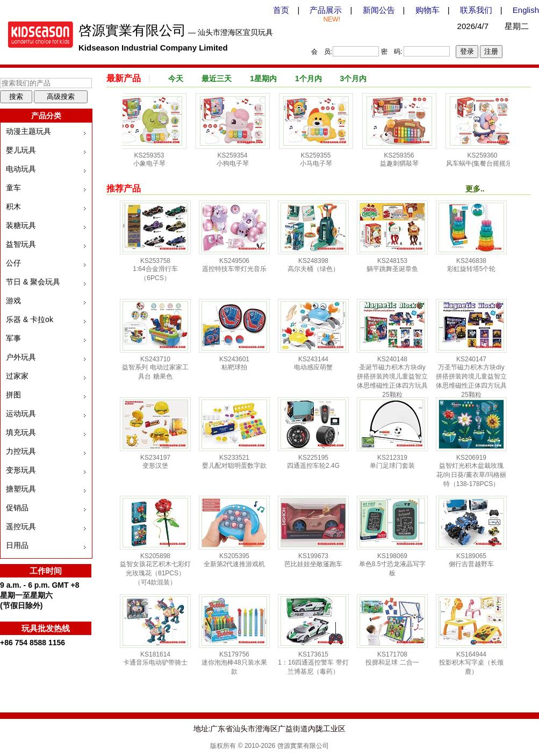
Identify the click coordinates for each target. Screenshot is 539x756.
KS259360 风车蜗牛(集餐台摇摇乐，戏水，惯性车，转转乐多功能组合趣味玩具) (486, 169)
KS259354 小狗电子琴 (236, 159)
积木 (13, 206)
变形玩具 (21, 470)
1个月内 (308, 79)
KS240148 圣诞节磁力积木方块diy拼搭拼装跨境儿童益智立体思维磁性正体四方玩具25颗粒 (392, 377)
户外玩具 (21, 357)
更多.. (475, 189)
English (526, 10)
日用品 (17, 545)
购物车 (427, 10)
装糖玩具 (21, 225)
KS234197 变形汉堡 (155, 462)
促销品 (17, 508)
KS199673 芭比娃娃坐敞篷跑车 (313, 560)
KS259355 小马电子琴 (319, 159)
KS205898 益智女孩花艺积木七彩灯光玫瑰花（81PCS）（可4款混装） (155, 569)
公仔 (13, 263)
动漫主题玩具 (28, 131)
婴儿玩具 (21, 150)
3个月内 (354, 79)
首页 (281, 10)
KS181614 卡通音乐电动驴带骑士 (155, 658)
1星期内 (263, 79)
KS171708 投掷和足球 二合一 (392, 658)
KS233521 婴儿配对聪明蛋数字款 (234, 462)
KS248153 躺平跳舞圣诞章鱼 (392, 265)
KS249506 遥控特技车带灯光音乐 (234, 265)
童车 (13, 188)
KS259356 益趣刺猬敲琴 (403, 159)
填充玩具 (21, 432)
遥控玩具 (21, 526)
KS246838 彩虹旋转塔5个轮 (472, 265)
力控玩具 (21, 451)
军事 (13, 338)
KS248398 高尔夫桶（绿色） (313, 265)
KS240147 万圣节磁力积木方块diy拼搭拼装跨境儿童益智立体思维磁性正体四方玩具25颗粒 (471, 377)
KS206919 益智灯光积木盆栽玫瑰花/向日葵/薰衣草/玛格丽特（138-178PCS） (471, 471)
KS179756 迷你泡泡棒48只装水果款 (234, 663)
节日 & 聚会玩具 (33, 282)
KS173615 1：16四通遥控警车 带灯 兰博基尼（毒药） (313, 663)
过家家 (17, 376)
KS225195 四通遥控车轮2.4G (313, 462)
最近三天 (217, 79)
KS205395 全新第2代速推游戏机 (235, 560)
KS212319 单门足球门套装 (392, 462)
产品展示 (326, 10)
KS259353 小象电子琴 (153, 159)
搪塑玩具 (21, 489)
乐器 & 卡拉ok (30, 319)
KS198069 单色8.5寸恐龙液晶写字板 (393, 565)
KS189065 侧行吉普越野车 (471, 560)
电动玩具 (21, 169)
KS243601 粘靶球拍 (234, 363)
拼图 (13, 395)
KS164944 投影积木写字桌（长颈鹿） (471, 663)
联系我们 (476, 10)
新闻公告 (379, 10)
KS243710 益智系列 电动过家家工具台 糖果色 (155, 368)
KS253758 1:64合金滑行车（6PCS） (155, 269)
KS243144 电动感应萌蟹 (313, 363)
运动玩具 (21, 413)
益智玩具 (21, 244)
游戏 (13, 301)
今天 (176, 79)
